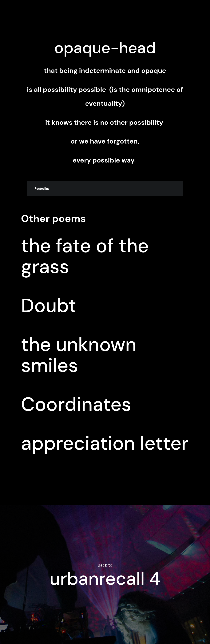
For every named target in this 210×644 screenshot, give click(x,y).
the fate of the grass (85, 256)
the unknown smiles (79, 355)
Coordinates (76, 404)
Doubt (49, 306)
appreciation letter (105, 443)
